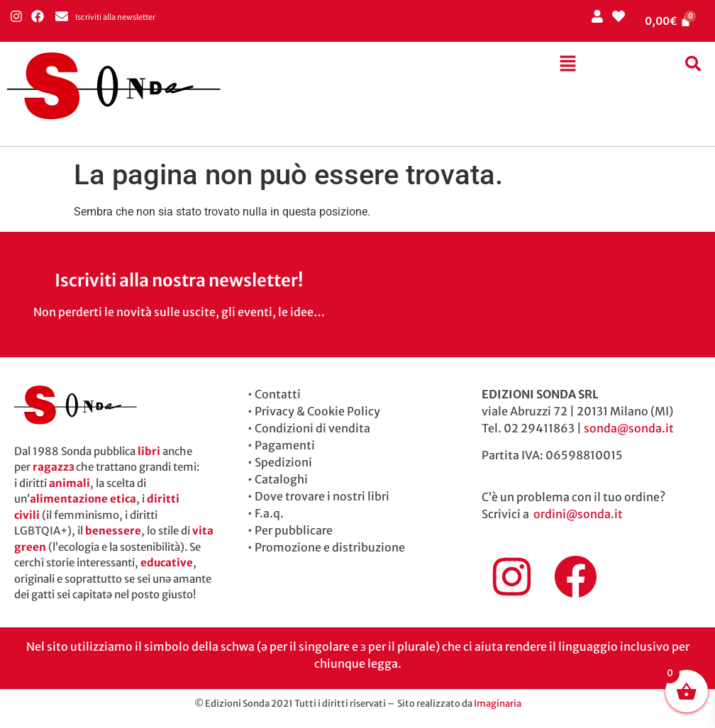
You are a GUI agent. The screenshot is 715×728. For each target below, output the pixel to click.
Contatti (278, 394)
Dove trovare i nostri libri (322, 496)
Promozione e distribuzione (330, 547)
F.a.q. (269, 513)
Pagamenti (285, 445)
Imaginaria (498, 704)
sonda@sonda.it (629, 428)
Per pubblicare (294, 530)
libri (149, 451)
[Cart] (668, 21)
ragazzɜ (53, 467)
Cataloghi (281, 479)
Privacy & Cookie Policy (317, 411)
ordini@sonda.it (578, 514)
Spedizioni (283, 462)
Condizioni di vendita (312, 428)
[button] (567, 65)
